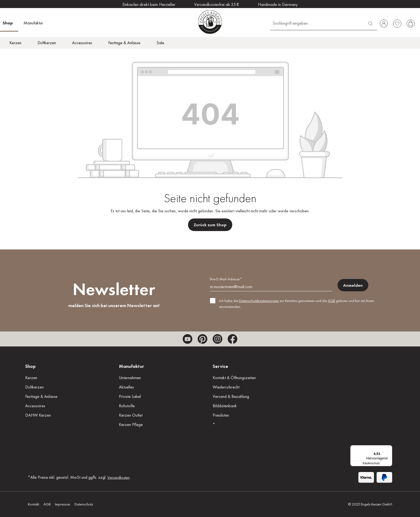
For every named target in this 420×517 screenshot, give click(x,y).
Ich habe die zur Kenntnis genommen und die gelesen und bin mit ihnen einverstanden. (297, 304)
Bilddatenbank (225, 406)
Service (220, 366)
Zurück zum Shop (210, 225)
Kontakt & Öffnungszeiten (234, 378)
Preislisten (221, 415)
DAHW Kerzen (38, 415)
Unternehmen (130, 378)
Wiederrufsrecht (226, 387)
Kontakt (33, 504)
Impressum (63, 504)
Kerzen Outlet (131, 415)
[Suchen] (370, 23)
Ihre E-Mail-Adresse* (226, 279)
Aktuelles (126, 387)
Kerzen (31, 378)
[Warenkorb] (411, 24)
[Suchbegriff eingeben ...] (317, 23)
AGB (331, 301)
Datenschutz (84, 504)
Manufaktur (132, 366)
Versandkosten (119, 477)
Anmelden (353, 285)
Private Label (130, 396)
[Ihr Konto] (384, 24)
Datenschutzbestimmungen (259, 301)
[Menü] (389, 448)
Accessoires (35, 406)
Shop (30, 366)
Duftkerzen (34, 387)
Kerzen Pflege (131, 424)
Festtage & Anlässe (41, 396)
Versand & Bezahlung (231, 396)
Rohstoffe (127, 406)
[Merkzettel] (397, 24)
